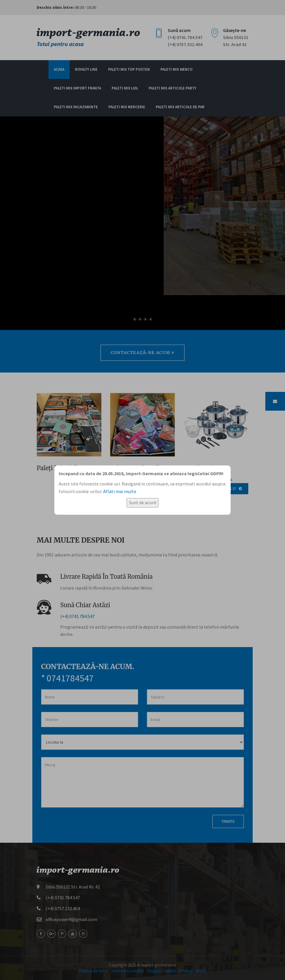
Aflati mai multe (120, 491)
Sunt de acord (142, 502)
